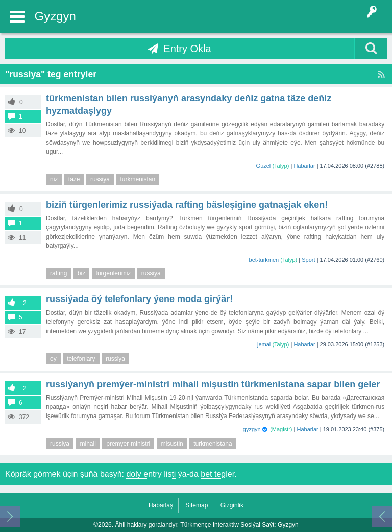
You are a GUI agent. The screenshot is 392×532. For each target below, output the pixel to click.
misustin (172, 444)
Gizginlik (232, 505)
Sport (308, 260)
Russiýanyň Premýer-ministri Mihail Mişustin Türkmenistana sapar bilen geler (213, 384)
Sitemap (197, 505)
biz (81, 273)
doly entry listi (151, 474)
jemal (264, 344)
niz (54, 179)
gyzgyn (252, 429)
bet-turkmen (264, 260)
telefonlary (81, 359)
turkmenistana (213, 444)
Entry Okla (187, 49)
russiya (100, 179)
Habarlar (304, 166)
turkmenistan (138, 179)
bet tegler (217, 474)
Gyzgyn (55, 16)
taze (74, 179)
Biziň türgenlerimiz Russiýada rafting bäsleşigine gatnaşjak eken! (187, 205)
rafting (58, 273)
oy (53, 359)
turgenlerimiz (114, 273)
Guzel (264, 166)
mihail (88, 444)
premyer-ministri (128, 444)
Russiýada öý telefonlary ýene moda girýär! (139, 299)
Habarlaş (161, 505)
